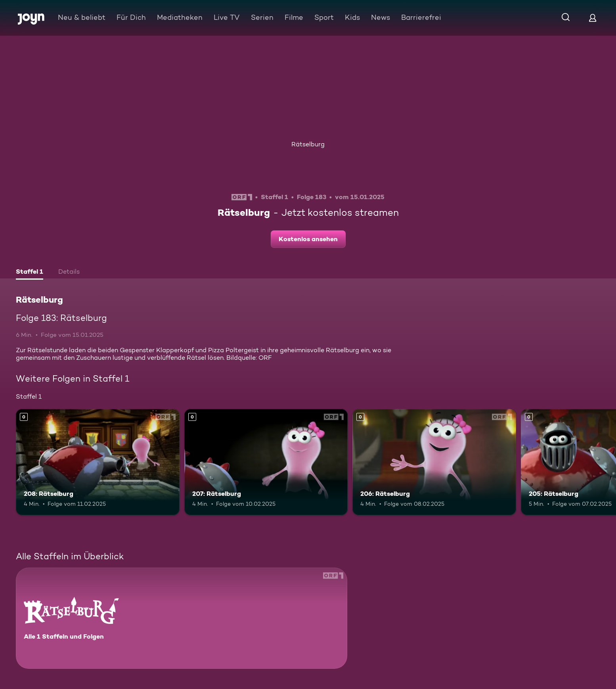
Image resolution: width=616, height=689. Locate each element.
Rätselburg (308, 144)
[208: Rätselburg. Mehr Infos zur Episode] (98, 462)
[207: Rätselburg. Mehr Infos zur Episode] (266, 462)
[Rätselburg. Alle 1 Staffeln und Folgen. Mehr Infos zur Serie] (182, 618)
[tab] (30, 273)
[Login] (593, 18)
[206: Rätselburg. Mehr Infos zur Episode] (434, 462)
